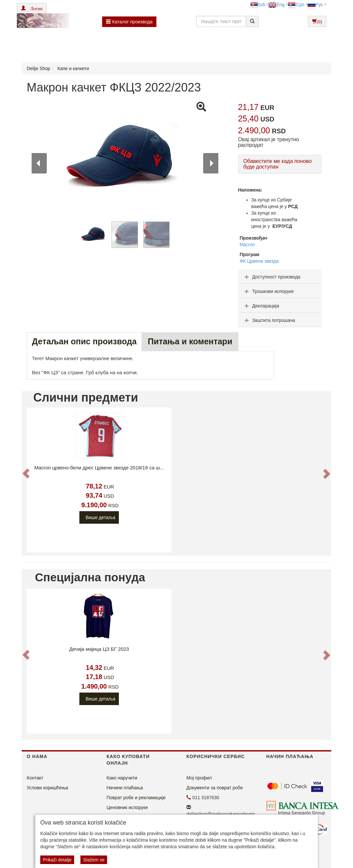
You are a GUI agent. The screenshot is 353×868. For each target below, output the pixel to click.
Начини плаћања (125, 788)
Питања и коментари (190, 341)
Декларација (261, 306)
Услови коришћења (47, 788)
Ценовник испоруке (127, 807)
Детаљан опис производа (84, 341)
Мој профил (199, 778)
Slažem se (94, 860)
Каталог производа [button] (129, 22)
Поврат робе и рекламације (136, 798)
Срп (296, 5)
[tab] (280, 276)
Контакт (35, 778)
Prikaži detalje (57, 860)
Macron (247, 245)
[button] (32, 8)
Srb (258, 5)
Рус (315, 5)
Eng (276, 5)
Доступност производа (272, 277)
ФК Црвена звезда (259, 261)
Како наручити (122, 778)
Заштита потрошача (269, 320)
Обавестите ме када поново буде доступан (278, 164)
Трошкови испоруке (269, 291)
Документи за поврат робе (215, 788)
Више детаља (100, 517)
